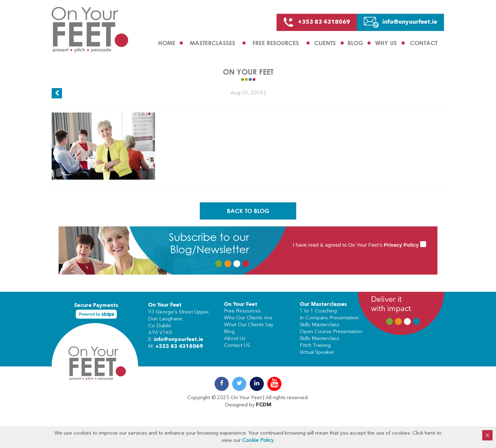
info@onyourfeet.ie (179, 340)
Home (167, 43)
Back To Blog (248, 211)
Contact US (237, 346)
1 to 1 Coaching (318, 311)
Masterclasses (213, 43)
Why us (386, 43)
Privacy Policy (401, 245)
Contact (424, 43)
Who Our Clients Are (248, 318)
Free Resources (276, 43)
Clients (325, 43)
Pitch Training (315, 346)
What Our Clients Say (249, 325)
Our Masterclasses (323, 305)
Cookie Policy (258, 441)
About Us (235, 339)
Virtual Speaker (317, 353)
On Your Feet (165, 305)
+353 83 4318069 (179, 347)
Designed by (248, 405)
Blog (355, 43)
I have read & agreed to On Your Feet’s (359, 245)
